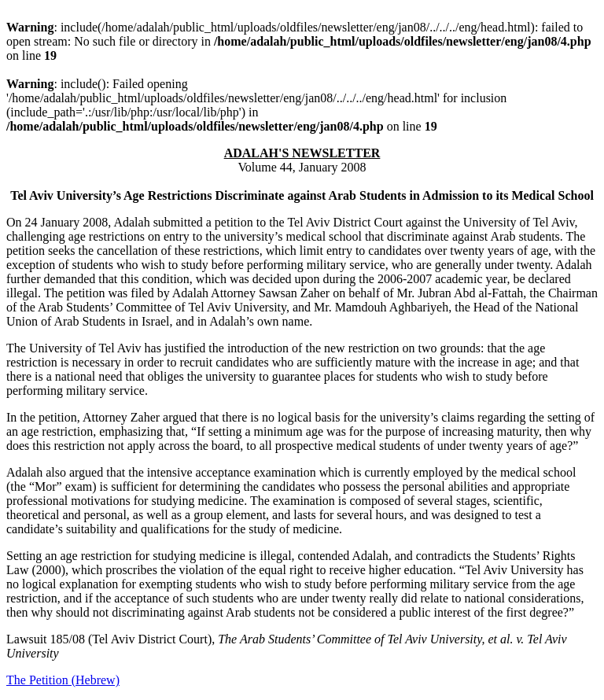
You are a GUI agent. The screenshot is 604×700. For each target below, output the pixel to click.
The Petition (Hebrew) (63, 680)
